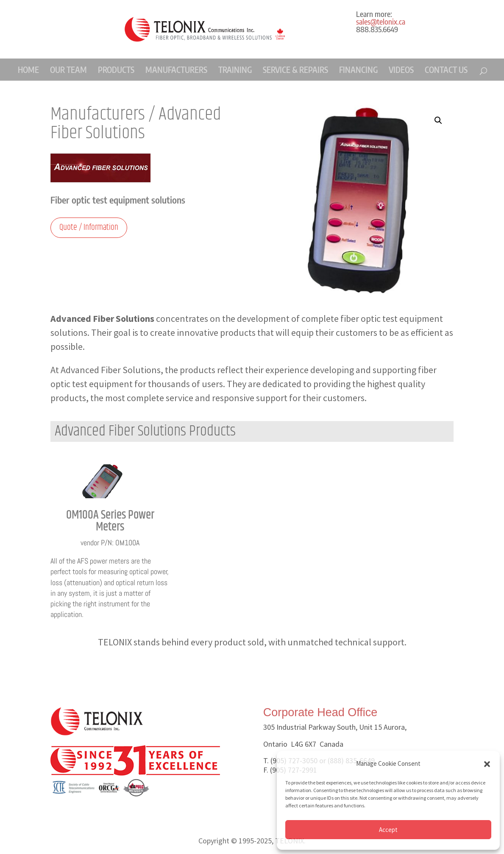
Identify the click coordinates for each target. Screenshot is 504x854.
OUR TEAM (68, 70)
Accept (388, 830)
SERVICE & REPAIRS (295, 70)
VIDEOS (401, 70)
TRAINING (235, 70)
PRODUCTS (116, 70)
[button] (487, 764)
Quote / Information (89, 227)
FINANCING (358, 70)
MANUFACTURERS (176, 70)
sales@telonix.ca (381, 21)
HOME (28, 70)
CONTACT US (446, 70)
